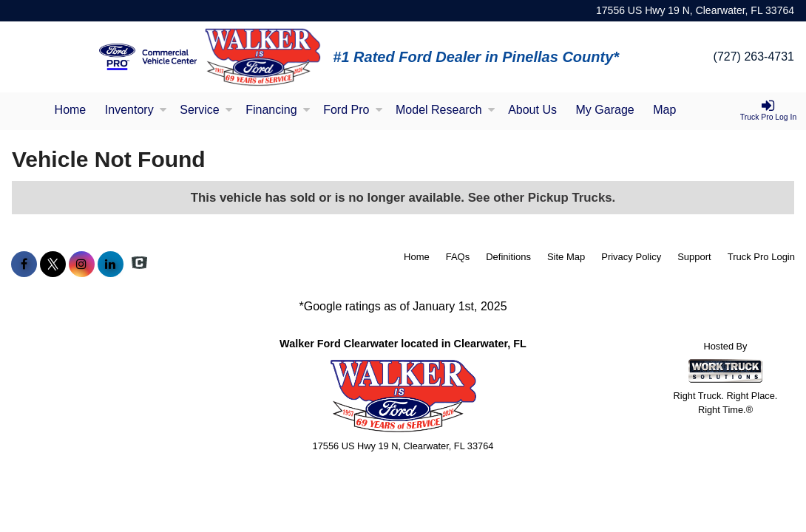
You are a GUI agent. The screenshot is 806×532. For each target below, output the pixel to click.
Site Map (566, 257)
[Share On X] (53, 265)
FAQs (458, 257)
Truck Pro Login (761, 257)
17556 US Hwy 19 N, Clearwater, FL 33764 (695, 10)
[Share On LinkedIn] (111, 265)
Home (71, 110)
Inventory (136, 110)
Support (694, 257)
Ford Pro (353, 110)
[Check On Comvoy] (139, 265)
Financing (278, 110)
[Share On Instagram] (82, 265)
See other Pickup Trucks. (542, 198)
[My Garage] (605, 111)
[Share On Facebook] (24, 265)
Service (206, 110)
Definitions (508, 257)
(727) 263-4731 (754, 57)
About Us (532, 110)
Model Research (446, 110)
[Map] (664, 111)
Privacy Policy (631, 257)
